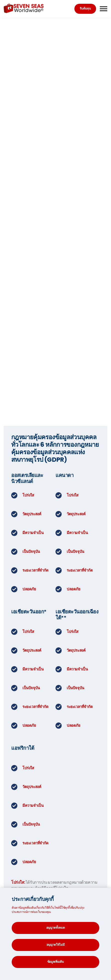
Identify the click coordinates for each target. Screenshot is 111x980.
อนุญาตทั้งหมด (56, 928)
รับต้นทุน (85, 8)
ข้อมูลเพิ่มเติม (56, 962)
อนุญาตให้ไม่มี (56, 945)
